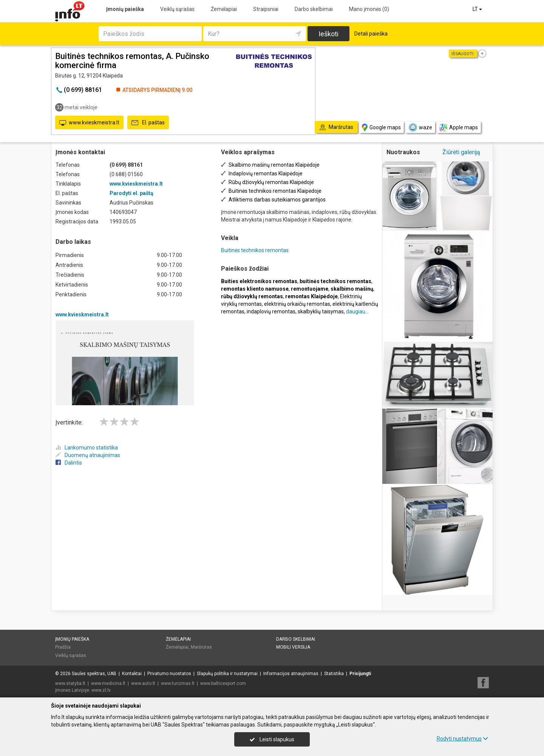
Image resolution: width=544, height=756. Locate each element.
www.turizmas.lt (178, 683)
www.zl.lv (101, 690)
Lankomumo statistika (87, 448)
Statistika (334, 674)
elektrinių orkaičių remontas (297, 304)
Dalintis (69, 463)
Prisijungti (360, 674)
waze (420, 127)
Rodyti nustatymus (462, 739)
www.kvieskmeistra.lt (89, 123)
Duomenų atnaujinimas (88, 455)
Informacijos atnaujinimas (291, 674)
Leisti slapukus (272, 739)
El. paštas (148, 123)
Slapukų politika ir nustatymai (227, 674)
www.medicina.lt (108, 683)
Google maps (381, 128)
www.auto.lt (143, 683)
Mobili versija (293, 647)
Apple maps (459, 128)
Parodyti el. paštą (131, 193)
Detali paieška (371, 34)
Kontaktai (132, 674)
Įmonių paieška (125, 9)
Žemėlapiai (224, 9)
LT (478, 9)
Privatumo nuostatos (169, 674)
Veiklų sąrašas (177, 9)
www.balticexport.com (223, 683)
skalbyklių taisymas (321, 311)
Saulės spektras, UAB (94, 674)
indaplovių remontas (271, 311)
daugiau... (357, 311)
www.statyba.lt (70, 683)
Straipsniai (266, 9)
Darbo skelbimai (314, 9)
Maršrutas (201, 647)
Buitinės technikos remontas (255, 250)
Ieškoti (328, 34)
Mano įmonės (369, 9)
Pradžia (63, 647)
